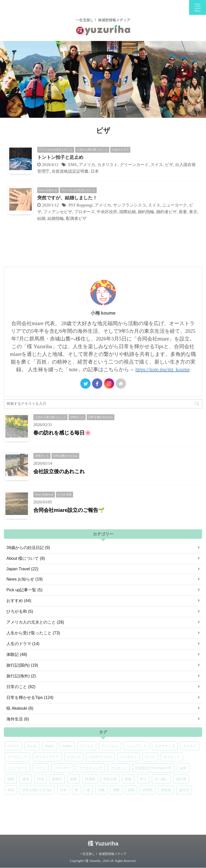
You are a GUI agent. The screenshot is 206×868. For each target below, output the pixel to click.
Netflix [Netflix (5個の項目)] (67, 746)
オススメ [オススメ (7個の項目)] (190, 746)
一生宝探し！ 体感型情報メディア (103, 854)
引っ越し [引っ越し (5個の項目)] (161, 779)
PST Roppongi (81, 205)
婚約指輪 (146, 212)
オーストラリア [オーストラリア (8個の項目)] (47, 757)
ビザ (169, 165)
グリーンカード (134, 165)
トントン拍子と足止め (60, 157)
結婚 (41, 218)
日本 (95, 171)
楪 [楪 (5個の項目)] (88, 790)
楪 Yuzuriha (103, 844)
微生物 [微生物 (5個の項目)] (181, 779)
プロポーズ (84, 212)
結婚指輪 (56, 218)
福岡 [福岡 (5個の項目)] (131, 790)
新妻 (183, 212)
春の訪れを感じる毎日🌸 (62, 433)
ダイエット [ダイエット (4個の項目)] (172, 757)
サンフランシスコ (130, 205)
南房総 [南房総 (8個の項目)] (90, 779)
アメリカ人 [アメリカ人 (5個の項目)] (110, 746)
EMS (72, 165)
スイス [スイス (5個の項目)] (150, 757)
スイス (157, 165)
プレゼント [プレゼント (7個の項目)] (119, 768)
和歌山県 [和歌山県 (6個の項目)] (110, 779)
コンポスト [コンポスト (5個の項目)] (129, 757)
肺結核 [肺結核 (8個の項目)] (166, 790)
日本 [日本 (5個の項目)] (63, 790)
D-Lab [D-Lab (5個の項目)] (32, 746)
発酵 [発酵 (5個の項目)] (116, 790)
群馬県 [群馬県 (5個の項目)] (148, 790)
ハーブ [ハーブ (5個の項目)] (41, 768)
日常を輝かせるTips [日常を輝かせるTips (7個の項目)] (37, 790)
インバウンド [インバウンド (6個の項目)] (136, 746)
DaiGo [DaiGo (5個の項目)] (50, 746)
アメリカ (87, 165)
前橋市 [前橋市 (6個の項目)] (57, 779)
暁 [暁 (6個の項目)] (77, 790)
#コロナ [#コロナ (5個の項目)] (13, 746)
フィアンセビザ (58, 212)
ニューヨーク (175, 205)
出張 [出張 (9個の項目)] (41, 779)
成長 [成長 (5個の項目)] (11, 790)
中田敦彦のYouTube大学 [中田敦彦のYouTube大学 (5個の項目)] (153, 768)
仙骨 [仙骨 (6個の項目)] (183, 768)
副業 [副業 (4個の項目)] (74, 779)
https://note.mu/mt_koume (163, 369)
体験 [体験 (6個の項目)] (11, 779)
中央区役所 (107, 212)
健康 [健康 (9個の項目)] (26, 779)
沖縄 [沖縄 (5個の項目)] (101, 790)
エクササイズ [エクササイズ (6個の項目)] (165, 746)
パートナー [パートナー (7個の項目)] (62, 768)
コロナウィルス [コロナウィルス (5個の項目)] (100, 757)
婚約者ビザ (166, 212)
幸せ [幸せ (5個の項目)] (143, 779)
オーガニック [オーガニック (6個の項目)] (17, 757)
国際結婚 (127, 212)
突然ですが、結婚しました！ (67, 198)
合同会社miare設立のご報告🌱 (69, 510)
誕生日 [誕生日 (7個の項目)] (184, 790)
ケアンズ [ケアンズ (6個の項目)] (74, 757)
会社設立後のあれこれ (59, 471)
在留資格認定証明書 (70, 171)
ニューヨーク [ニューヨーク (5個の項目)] (17, 768)
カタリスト (107, 165)
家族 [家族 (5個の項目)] (128, 779)
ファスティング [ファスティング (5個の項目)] (90, 768)
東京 (193, 212)
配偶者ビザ (76, 218)
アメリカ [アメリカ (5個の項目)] (87, 746)
